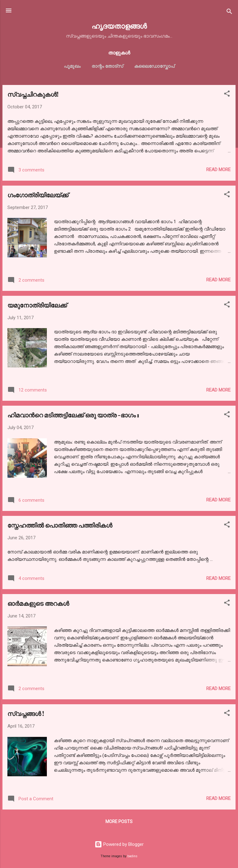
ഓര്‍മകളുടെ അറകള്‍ (38, 603)
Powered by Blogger (119, 844)
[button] (227, 95)
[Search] (229, 12)
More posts (119, 822)
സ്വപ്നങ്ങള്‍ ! (26, 713)
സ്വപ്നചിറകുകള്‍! (33, 94)
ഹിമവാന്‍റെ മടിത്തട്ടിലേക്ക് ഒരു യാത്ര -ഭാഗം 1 (73, 415)
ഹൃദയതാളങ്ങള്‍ (119, 26)
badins (132, 856)
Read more (218, 170)
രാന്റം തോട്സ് (107, 66)
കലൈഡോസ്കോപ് (154, 66)
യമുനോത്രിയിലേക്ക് (37, 305)
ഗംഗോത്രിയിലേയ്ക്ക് (38, 195)
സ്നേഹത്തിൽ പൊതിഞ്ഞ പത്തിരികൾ (60, 525)
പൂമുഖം (72, 66)
